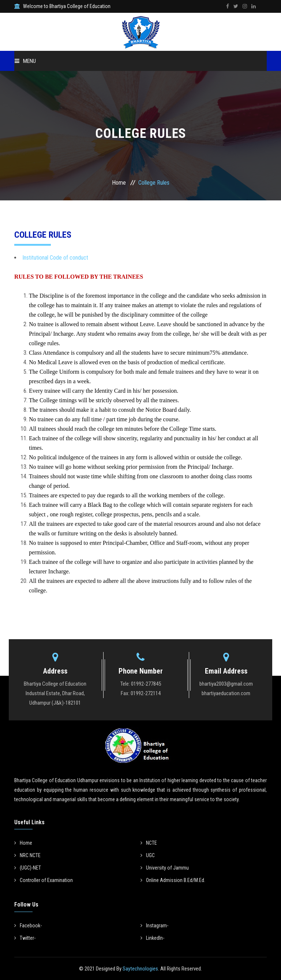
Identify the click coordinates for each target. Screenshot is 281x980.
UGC (148, 855)
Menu (25, 61)
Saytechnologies (140, 969)
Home (119, 183)
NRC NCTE (27, 855)
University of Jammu (165, 868)
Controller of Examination (44, 880)
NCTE (149, 843)
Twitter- (25, 938)
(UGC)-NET (28, 868)
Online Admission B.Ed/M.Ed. (173, 880)
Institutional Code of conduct (55, 258)
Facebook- (28, 926)
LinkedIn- (152, 938)
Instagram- (154, 926)
